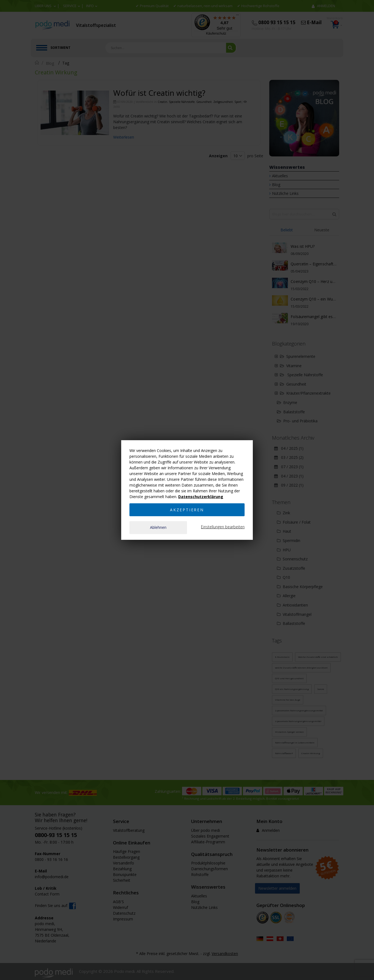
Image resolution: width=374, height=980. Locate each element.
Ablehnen (158, 527)
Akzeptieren (187, 509)
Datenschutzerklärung (201, 497)
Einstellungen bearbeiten (223, 527)
